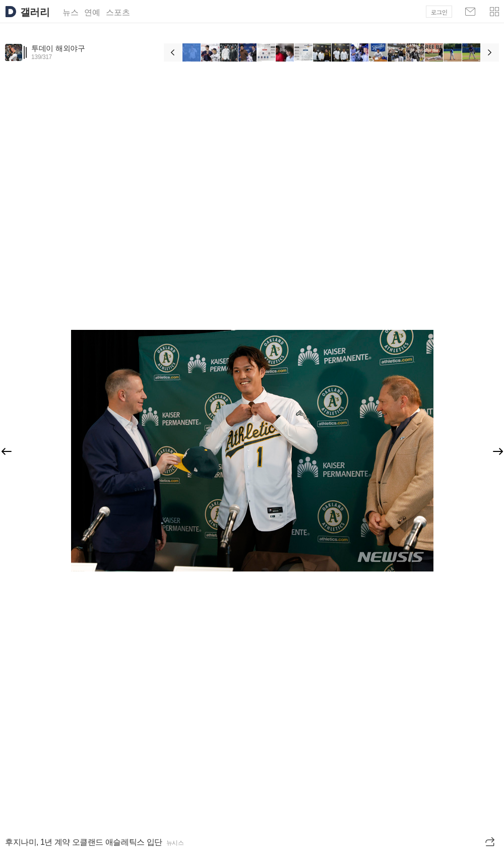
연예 (92, 12)
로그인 (439, 12)
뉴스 (71, 12)
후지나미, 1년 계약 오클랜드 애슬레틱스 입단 (84, 842)
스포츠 (118, 12)
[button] (494, 12)
